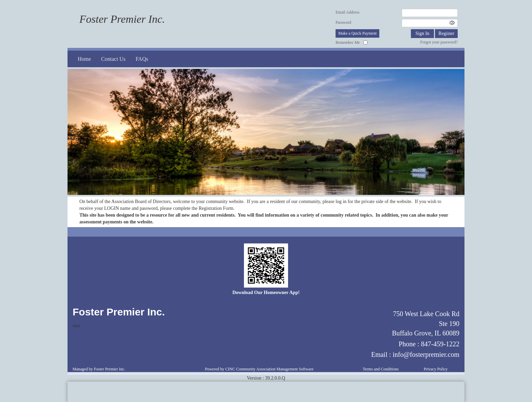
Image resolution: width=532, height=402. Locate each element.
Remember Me (348, 42)
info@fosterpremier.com (426, 354)
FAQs (142, 59)
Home (84, 59)
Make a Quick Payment (357, 33)
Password (343, 22)
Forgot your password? (439, 42)
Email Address (347, 12)
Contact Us (113, 59)
